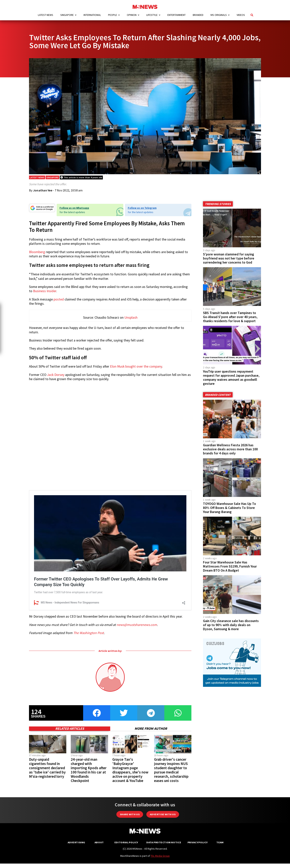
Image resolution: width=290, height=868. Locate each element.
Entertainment (177, 15)
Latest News (46, 15)
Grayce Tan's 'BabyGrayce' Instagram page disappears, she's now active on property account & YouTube (130, 830)
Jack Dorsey (56, 376)
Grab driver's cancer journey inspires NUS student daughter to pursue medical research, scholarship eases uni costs (171, 830)
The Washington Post (89, 693)
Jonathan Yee (43, 191)
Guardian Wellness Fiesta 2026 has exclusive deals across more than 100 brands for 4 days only (230, 450)
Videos (241, 15)
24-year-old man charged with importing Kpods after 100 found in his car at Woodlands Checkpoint (89, 830)
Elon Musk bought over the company (136, 368)
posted (59, 300)
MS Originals (219, 15)
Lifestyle (152, 15)
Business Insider (45, 292)
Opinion (132, 15)
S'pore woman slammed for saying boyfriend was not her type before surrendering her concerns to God (229, 259)
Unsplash (131, 319)
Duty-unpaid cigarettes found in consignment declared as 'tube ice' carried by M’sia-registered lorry (47, 828)
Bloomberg (37, 253)
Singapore (67, 15)
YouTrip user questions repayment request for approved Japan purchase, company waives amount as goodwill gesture (231, 378)
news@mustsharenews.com (137, 685)
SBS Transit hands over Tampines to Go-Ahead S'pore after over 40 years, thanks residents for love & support (230, 317)
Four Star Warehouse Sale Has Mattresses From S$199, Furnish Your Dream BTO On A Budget (230, 567)
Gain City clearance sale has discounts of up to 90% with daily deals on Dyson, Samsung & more (231, 626)
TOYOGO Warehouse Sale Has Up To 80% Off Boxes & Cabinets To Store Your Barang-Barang (229, 509)
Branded (198, 15)
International (92, 15)
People (113, 15)
